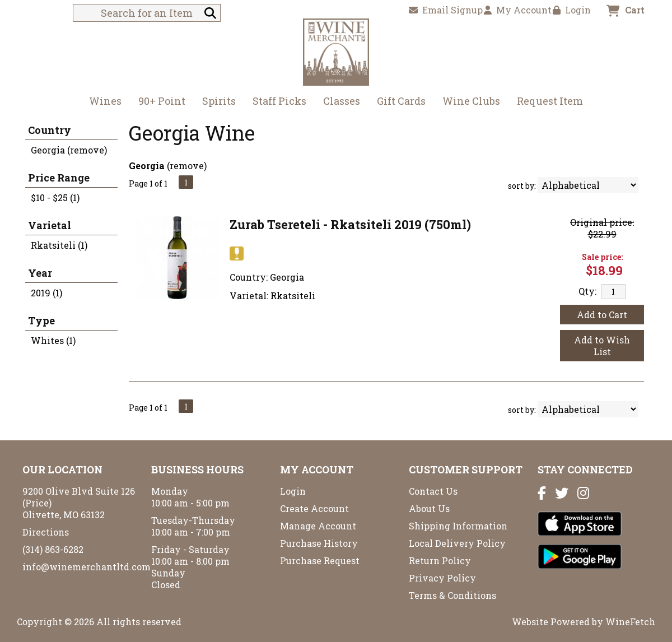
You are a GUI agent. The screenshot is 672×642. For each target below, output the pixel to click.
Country (50, 130)
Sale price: (602, 257)
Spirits (215, 102)
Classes (342, 101)
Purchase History (319, 543)
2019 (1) (46, 293)
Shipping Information (458, 526)
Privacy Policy (442, 578)
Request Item (550, 101)
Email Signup (446, 10)
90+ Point (162, 101)
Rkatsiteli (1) (59, 245)
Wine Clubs (468, 102)
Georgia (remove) (69, 150)
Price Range (59, 178)
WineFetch (630, 622)
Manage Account (318, 526)
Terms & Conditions (452, 595)
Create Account (314, 508)
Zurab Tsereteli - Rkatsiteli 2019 (350, 224)
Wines (102, 102)
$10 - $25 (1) (55, 197)
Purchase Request (320, 560)
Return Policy (440, 560)
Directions (46, 532)
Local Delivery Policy (457, 543)
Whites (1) (53, 340)
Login (572, 10)
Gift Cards (401, 101)
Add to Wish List (602, 346)
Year (40, 273)
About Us (429, 508)
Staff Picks (279, 101)
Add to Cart (602, 315)
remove (187, 166)
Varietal (50, 225)
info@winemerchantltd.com (87, 567)
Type (41, 320)
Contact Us (433, 491)
